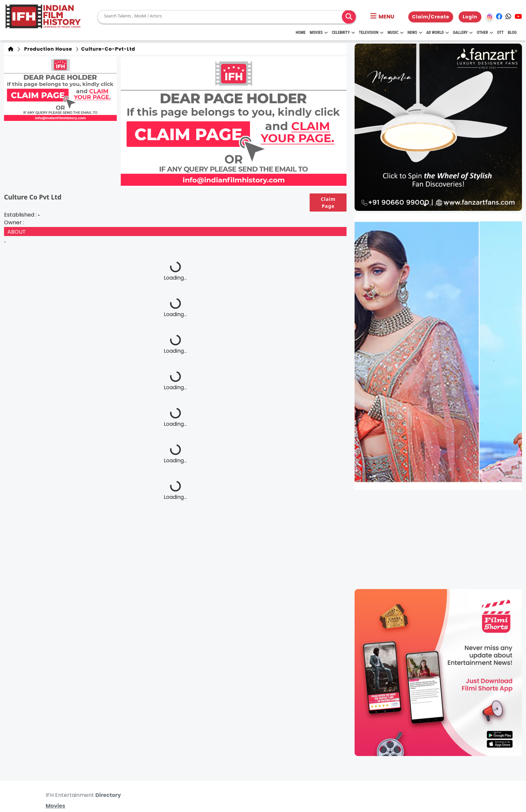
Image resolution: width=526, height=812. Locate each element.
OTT (501, 33)
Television (371, 33)
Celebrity (343, 33)
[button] (382, 17)
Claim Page (328, 202)
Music (395, 33)
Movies (319, 33)
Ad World (438, 33)
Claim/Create (431, 17)
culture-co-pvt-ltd (108, 49)
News (415, 33)
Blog (512, 33)
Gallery (463, 33)
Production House (47, 49)
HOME (301, 33)
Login (470, 17)
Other (485, 33)
